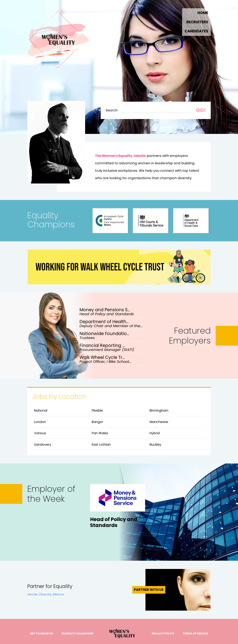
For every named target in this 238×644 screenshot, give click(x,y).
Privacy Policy (163, 634)
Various (40, 433)
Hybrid (155, 433)
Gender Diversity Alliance (46, 594)
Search (112, 110)
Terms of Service (196, 634)
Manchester (159, 422)
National (41, 411)
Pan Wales (100, 433)
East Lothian (101, 445)
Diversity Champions (77, 634)
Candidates (196, 31)
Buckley (155, 445)
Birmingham (159, 411)
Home (203, 13)
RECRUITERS (197, 22)
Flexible (97, 411)
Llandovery (43, 445)
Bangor (97, 422)
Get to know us (41, 634)
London (40, 422)
